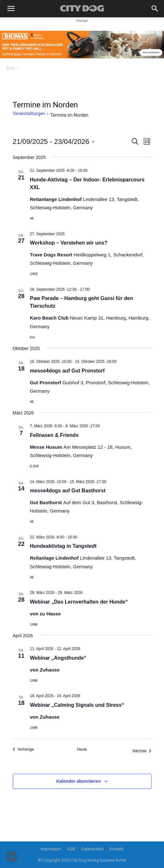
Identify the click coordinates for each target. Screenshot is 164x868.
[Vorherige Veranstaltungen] (23, 750)
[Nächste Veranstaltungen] (142, 751)
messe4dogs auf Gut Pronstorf (67, 371)
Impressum (51, 849)
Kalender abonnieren (78, 781)
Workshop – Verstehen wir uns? (69, 243)
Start (11, 68)
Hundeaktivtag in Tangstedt (63, 546)
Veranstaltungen (29, 113)
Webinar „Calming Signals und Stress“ (77, 705)
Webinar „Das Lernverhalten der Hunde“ (79, 602)
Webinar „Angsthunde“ (58, 658)
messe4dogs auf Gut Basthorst (68, 491)
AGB (71, 849)
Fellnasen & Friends (54, 435)
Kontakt (117, 849)
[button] (11, 9)
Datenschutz (92, 849)
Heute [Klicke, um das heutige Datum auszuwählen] (82, 749)
